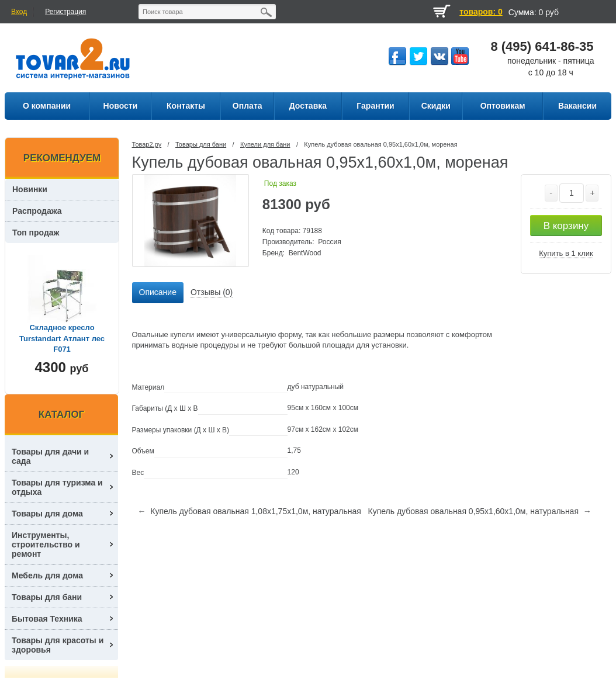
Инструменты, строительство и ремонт (46, 545)
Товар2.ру (147, 144)
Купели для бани (265, 144)
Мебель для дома (47, 575)
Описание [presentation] (158, 292)
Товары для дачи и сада (50, 456)
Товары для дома (47, 514)
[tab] (158, 293)
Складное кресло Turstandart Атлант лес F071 (62, 338)
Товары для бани (201, 144)
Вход (19, 12)
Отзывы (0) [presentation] (212, 292)
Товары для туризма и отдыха (57, 487)
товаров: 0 (481, 12)
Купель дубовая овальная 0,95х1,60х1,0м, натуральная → (479, 511)
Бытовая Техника (47, 619)
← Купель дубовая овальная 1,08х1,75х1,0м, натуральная (250, 511)
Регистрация (65, 12)
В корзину (566, 226)
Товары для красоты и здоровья (58, 645)
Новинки (30, 189)
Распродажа (37, 211)
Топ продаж (36, 233)
